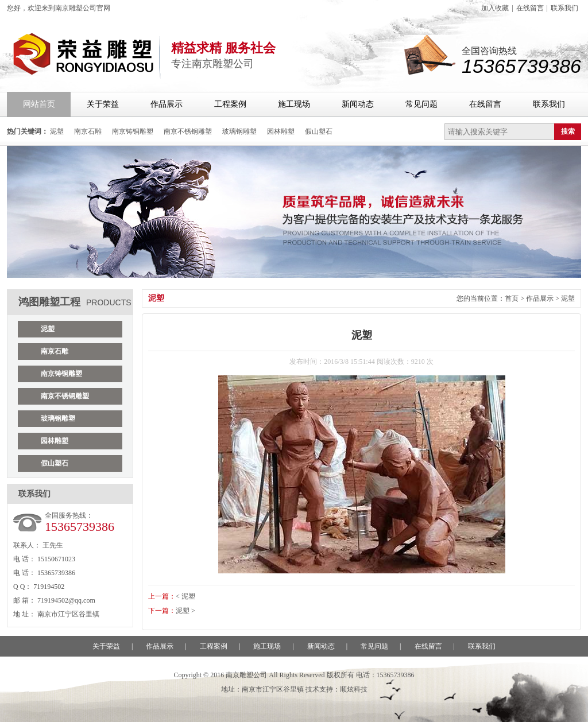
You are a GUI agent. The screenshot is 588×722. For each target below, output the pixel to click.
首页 (512, 298)
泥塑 (57, 131)
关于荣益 (103, 104)
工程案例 (230, 104)
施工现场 (294, 104)
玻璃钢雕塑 (239, 131)
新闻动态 (358, 104)
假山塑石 (319, 131)
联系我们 (564, 8)
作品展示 (167, 104)
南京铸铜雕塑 (133, 131)
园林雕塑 (281, 131)
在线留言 (530, 8)
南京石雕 (88, 131)
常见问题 (421, 104)
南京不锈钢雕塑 (188, 131)
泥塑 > (185, 611)
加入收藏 (495, 8)
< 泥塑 (185, 596)
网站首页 (39, 104)
